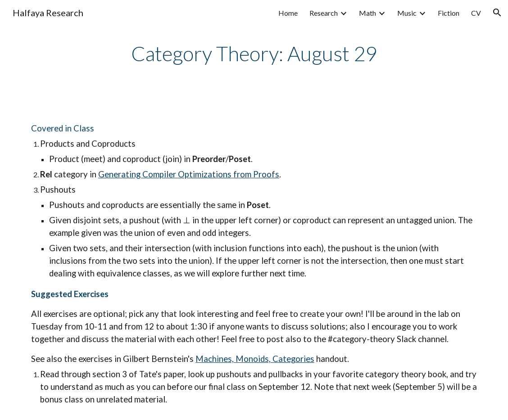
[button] (497, 13)
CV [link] (476, 13)
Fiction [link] (449, 13)
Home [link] (288, 13)
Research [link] (324, 13)
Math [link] (367, 13)
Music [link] (407, 13)
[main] (254, 54)
